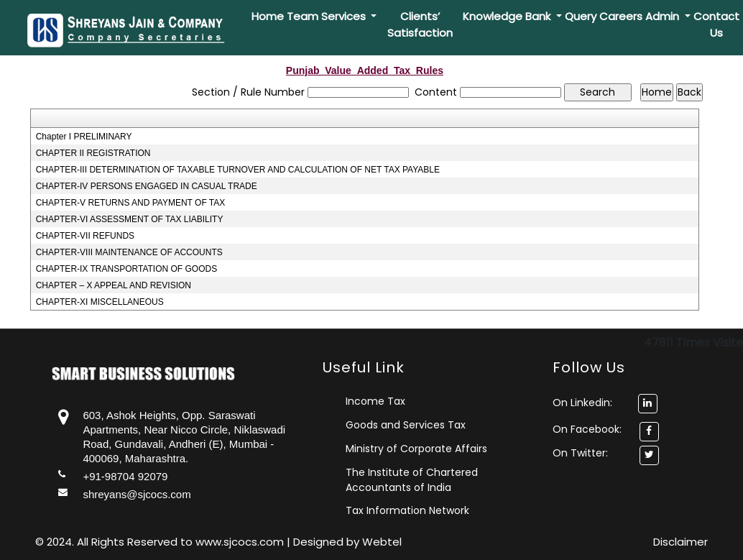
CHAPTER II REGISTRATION (93, 153)
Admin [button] (664, 16)
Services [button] (345, 16)
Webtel (382, 542)
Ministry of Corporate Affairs (416, 449)
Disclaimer (680, 542)
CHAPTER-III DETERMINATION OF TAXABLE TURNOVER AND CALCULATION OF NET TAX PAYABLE (238, 170)
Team (303, 16)
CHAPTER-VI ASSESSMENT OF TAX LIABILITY (130, 219)
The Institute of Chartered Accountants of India (412, 480)
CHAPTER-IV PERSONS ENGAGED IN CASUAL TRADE (147, 186)
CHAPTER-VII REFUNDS (85, 236)
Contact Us (716, 24)
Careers (621, 16)
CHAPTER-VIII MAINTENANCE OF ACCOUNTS (129, 252)
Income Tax (375, 401)
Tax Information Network (407, 510)
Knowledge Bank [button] (508, 16)
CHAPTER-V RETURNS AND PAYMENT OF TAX (131, 203)
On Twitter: (580, 453)
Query (581, 16)
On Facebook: (587, 429)
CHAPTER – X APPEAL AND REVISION (114, 285)
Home (268, 16)
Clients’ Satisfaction (420, 24)
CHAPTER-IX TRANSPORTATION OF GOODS (126, 269)
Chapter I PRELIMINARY (84, 137)
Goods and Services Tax (406, 425)
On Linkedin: (605, 403)
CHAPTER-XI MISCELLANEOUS (100, 302)
